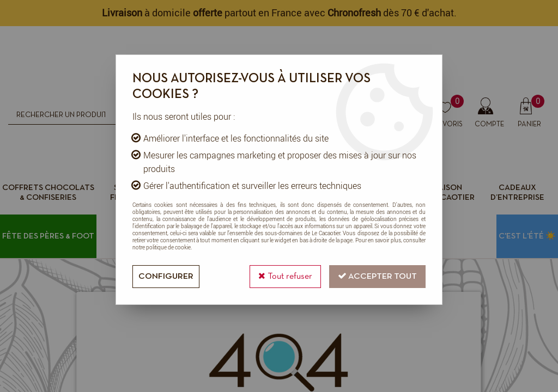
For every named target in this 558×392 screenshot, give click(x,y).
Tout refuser (285, 276)
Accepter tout (377, 276)
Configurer (166, 277)
